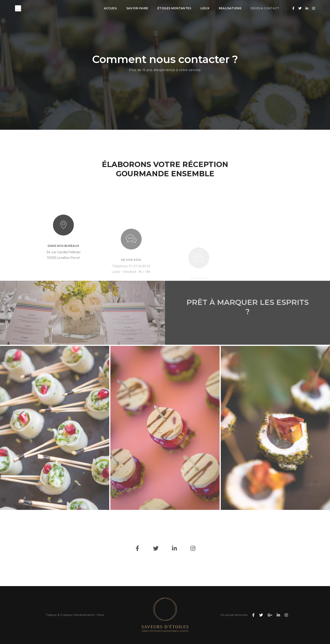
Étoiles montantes (174, 8)
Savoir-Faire (137, 8)
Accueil (111, 8)
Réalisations (230, 8)
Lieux (205, 8)
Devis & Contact (265, 8)
